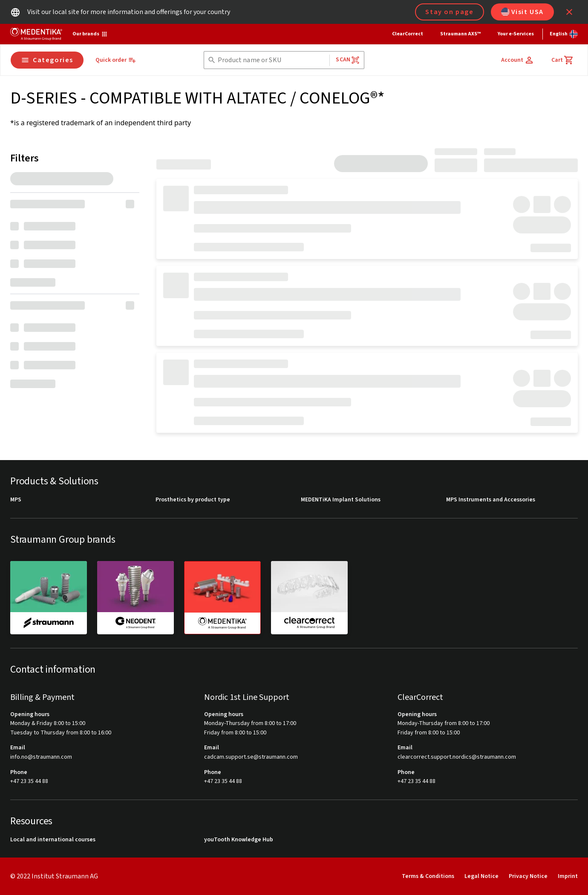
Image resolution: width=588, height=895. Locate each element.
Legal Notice (481, 876)
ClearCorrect (408, 34)
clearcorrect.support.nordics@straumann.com (457, 757)
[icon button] (569, 12)
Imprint (568, 876)
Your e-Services (516, 34)
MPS (16, 500)
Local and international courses (53, 840)
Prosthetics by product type (193, 500)
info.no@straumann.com (41, 757)
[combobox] (272, 60)
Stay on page (449, 12)
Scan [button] (348, 60)
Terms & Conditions (428, 876)
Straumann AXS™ (460, 34)
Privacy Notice (528, 876)
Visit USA (522, 12)
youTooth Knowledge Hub (239, 840)
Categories (47, 60)
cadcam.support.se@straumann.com (251, 757)
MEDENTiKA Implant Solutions (341, 500)
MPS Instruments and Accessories (491, 500)
